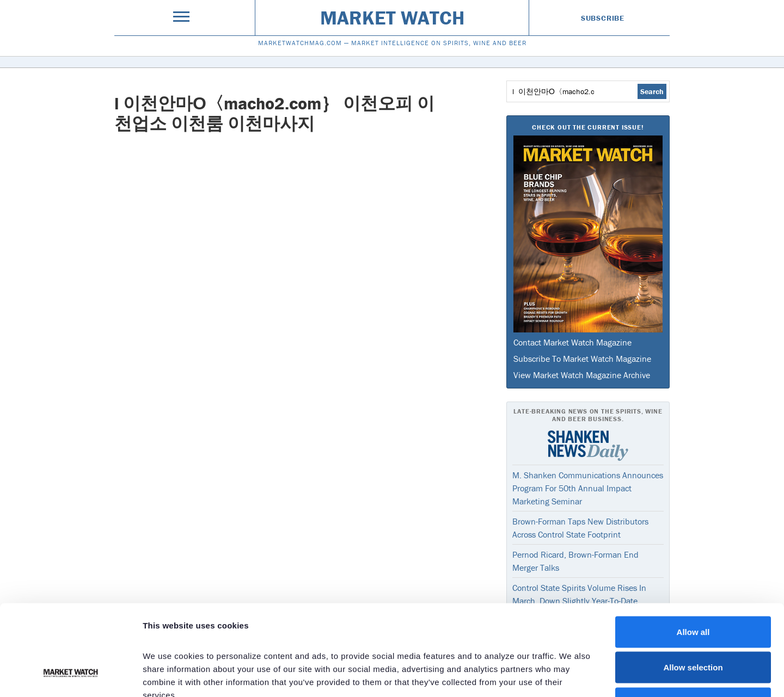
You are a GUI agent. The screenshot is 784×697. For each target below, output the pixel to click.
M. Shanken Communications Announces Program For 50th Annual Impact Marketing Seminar (588, 488)
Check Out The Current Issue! (588, 127)
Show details (571, 676)
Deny (693, 625)
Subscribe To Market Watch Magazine (582, 359)
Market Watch (392, 17)
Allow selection (693, 590)
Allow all (693, 554)
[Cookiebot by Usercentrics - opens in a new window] (71, 676)
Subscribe (603, 18)
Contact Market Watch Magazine (572, 342)
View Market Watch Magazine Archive (582, 375)
